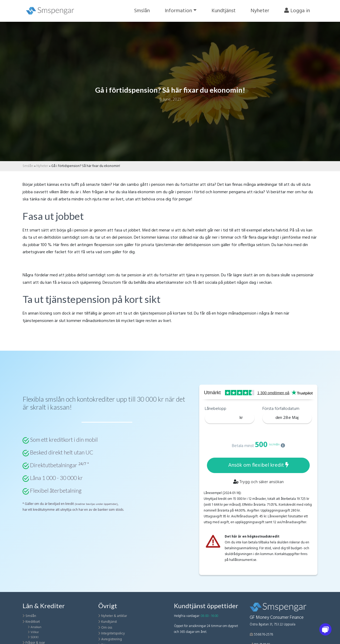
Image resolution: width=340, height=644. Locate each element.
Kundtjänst (224, 11)
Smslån (142, 11)
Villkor (35, 632)
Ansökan (36, 627)
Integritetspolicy (113, 634)
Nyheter (260, 11)
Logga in (297, 11)
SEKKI (35, 637)
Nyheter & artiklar (114, 616)
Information (178, 11)
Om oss (107, 628)
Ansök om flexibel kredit (258, 465)
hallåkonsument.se (243, 560)
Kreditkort (33, 622)
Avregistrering (112, 639)
